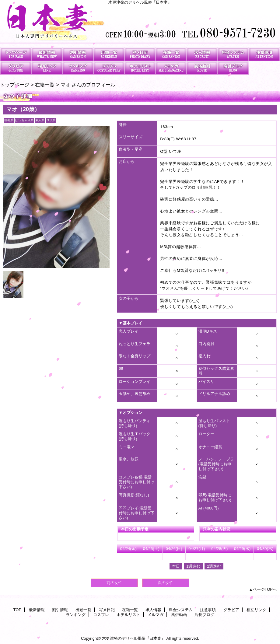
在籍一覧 (171, 54)
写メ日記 (140, 54)
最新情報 (47, 54)
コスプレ (109, 68)
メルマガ (171, 68)
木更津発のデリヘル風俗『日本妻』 (140, 2)
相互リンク (47, 68)
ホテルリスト (140, 68)
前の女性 (114, 583)
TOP (16, 54)
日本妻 (140, 24)
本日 (176, 566)
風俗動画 (202, 68)
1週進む (193, 566)
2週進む (214, 566)
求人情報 (202, 54)
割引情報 (78, 54)
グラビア (16, 68)
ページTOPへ (265, 589)
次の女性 (166, 583)
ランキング (78, 68)
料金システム (233, 54)
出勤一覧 (109, 54)
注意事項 (264, 54)
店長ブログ (233, 68)
